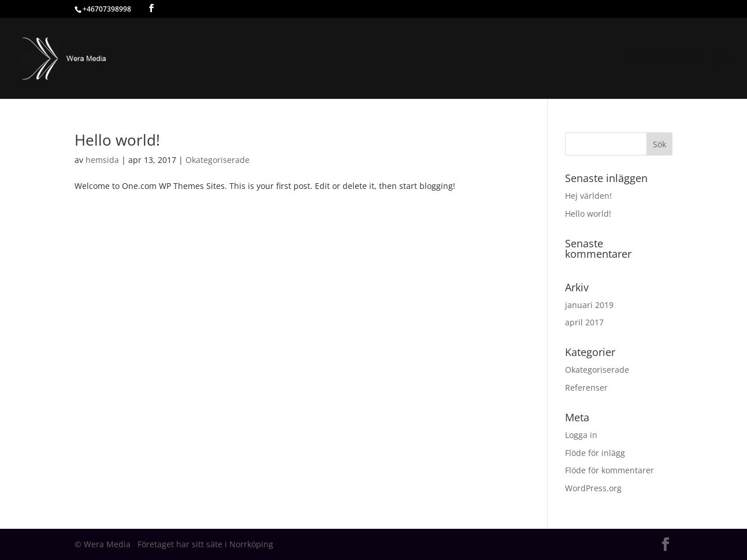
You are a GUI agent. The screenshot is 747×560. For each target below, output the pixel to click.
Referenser (586, 387)
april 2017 (584, 322)
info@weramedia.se (667, 59)
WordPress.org (593, 488)
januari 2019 (589, 305)
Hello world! (117, 140)
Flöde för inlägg (595, 453)
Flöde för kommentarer (610, 470)
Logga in (581, 435)
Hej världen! (588, 196)
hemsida (102, 160)
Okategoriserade (218, 160)
